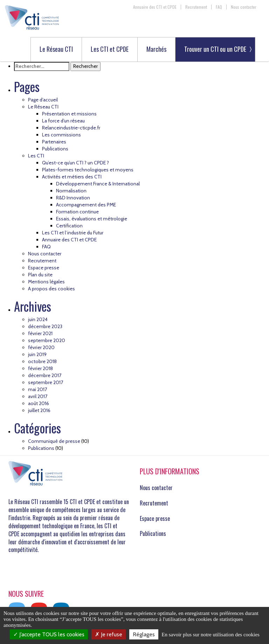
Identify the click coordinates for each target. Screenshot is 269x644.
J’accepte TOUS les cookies (49, 634)
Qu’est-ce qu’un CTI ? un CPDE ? (75, 163)
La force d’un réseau (63, 121)
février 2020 (41, 347)
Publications (55, 149)
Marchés (156, 49)
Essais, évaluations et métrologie (92, 219)
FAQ (219, 7)
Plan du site (40, 275)
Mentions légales (46, 282)
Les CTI (36, 156)
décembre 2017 (45, 375)
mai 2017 (37, 389)
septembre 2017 (46, 382)
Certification (69, 226)
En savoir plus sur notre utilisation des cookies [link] (211, 635)
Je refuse (109, 634)
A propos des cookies (51, 289)
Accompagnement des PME (86, 205)
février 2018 (40, 368)
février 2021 (40, 333)
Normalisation (71, 191)
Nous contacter (244, 7)
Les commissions (61, 135)
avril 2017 (38, 396)
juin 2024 (38, 319)
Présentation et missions (69, 114)
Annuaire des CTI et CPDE (155, 7)
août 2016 (39, 403)
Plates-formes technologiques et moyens (88, 170)
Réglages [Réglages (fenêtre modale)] (144, 634)
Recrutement (196, 7)
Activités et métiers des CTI (72, 177)
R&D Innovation (73, 198)
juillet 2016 (39, 410)
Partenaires (54, 142)
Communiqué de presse (54, 441)
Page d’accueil (43, 100)
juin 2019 (37, 354)
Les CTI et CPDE (110, 49)
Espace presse (44, 268)
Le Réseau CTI (56, 49)
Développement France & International (98, 184)
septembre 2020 (47, 340)
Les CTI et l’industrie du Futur (73, 233)
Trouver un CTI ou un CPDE (215, 49)
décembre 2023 (45, 326)
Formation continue (77, 212)
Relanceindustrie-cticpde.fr (71, 128)
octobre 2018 (42, 361)
